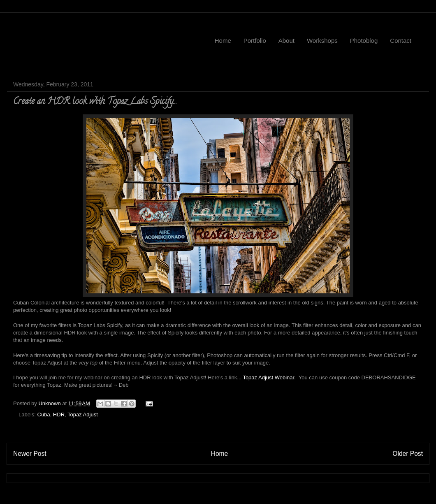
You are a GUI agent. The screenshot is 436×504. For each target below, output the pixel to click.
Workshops (322, 41)
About (286, 41)
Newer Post (30, 454)
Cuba (44, 415)
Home (223, 41)
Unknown (50, 403)
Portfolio (255, 41)
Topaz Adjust (83, 415)
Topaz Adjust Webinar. (269, 377)
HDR (59, 415)
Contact (401, 41)
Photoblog (364, 41)
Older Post (408, 454)
